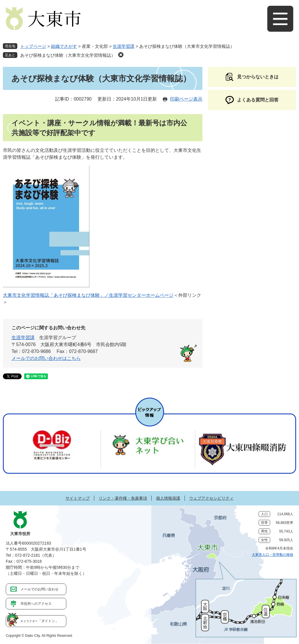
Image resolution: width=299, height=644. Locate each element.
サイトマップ (78, 498)
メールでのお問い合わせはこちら (46, 358)
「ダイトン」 (40, 621)
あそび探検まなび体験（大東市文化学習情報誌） (68, 55)
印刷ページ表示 (186, 99)
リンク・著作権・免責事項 (123, 498)
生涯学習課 (124, 46)
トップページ (33, 46)
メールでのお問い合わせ (40, 589)
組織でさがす (64, 46)
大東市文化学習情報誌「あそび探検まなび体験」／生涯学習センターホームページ (88, 295)
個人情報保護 (168, 498)
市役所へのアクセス (36, 604)
